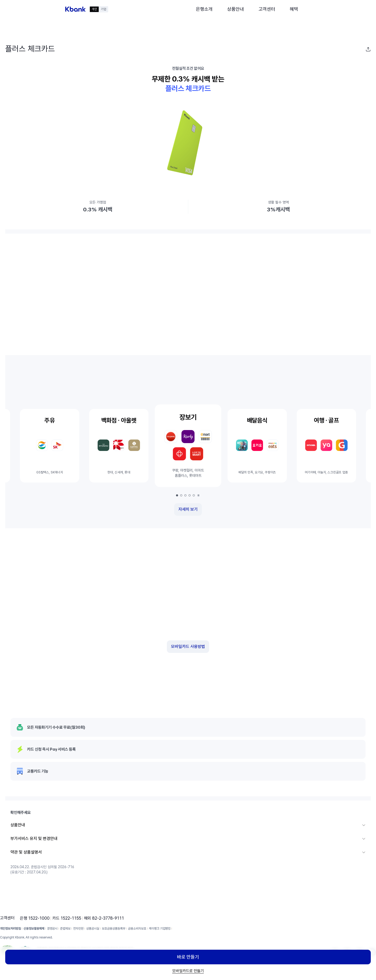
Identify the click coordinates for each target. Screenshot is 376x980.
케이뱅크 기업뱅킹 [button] (160, 929)
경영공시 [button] (52, 929)
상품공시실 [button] (93, 929)
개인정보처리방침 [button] (10, 929)
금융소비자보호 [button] (137, 929)
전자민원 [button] (78, 929)
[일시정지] (198, 495)
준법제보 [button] (65, 929)
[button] (75, 9)
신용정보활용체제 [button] (34, 929)
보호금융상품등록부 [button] (114, 929)
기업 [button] (103, 9)
